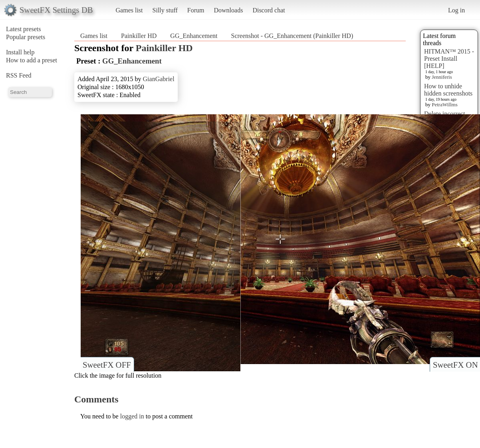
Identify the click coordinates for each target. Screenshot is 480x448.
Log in (456, 10)
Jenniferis (442, 77)
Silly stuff (165, 10)
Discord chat (269, 10)
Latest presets (24, 29)
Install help (20, 52)
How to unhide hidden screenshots (448, 90)
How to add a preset (32, 60)
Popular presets (26, 37)
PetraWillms (444, 105)
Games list (129, 10)
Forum (196, 10)
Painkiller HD (139, 36)
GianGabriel (159, 79)
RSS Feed (19, 75)
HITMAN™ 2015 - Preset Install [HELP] (449, 59)
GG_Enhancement (194, 36)
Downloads (228, 10)
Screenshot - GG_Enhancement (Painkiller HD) (292, 36)
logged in (132, 416)
